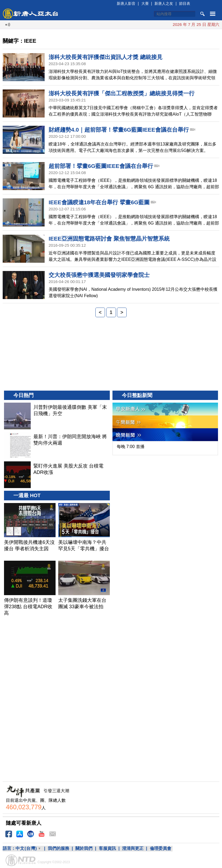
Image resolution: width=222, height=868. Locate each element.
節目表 (185, 3)
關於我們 (84, 848)
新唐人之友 (164, 3)
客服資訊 (107, 848)
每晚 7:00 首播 (131, 447)
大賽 (145, 3)
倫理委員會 (161, 848)
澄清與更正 (133, 848)
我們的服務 (59, 848)
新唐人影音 (126, 3)
